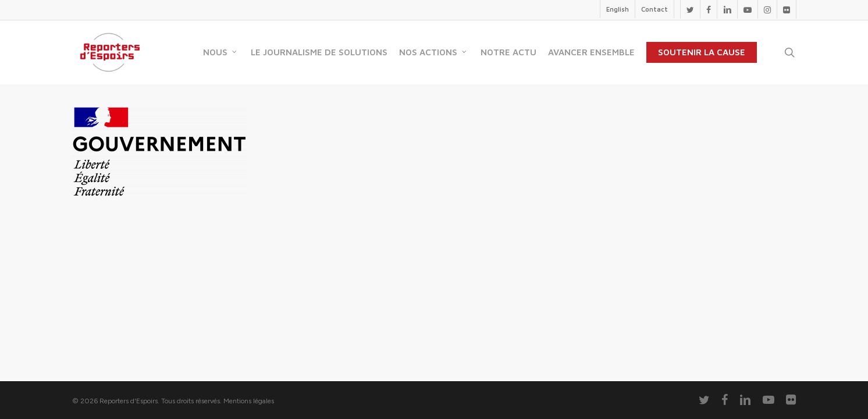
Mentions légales (249, 401)
